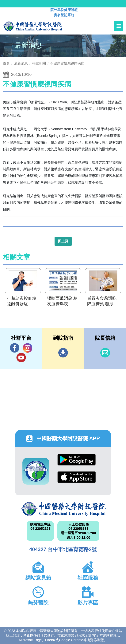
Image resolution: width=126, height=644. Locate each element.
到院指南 (63, 353)
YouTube (21, 357)
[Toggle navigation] (118, 26)
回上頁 (63, 241)
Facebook (15, 348)
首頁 (6, 63)
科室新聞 (39, 63)
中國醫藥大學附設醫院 (63, 509)
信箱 (105, 353)
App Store (77, 477)
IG (28, 348)
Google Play (77, 460)
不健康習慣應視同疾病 (67, 63)
